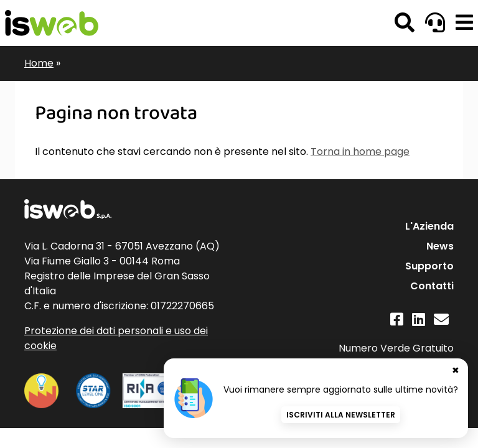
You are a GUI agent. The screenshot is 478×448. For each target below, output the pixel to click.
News (440, 246)
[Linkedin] (419, 320)
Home (39, 63)
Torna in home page (360, 152)
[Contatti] (441, 320)
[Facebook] (397, 320)
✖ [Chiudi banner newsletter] (456, 370)
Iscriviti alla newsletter (341, 415)
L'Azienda (429, 226)
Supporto (429, 266)
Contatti (432, 286)
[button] (464, 23)
